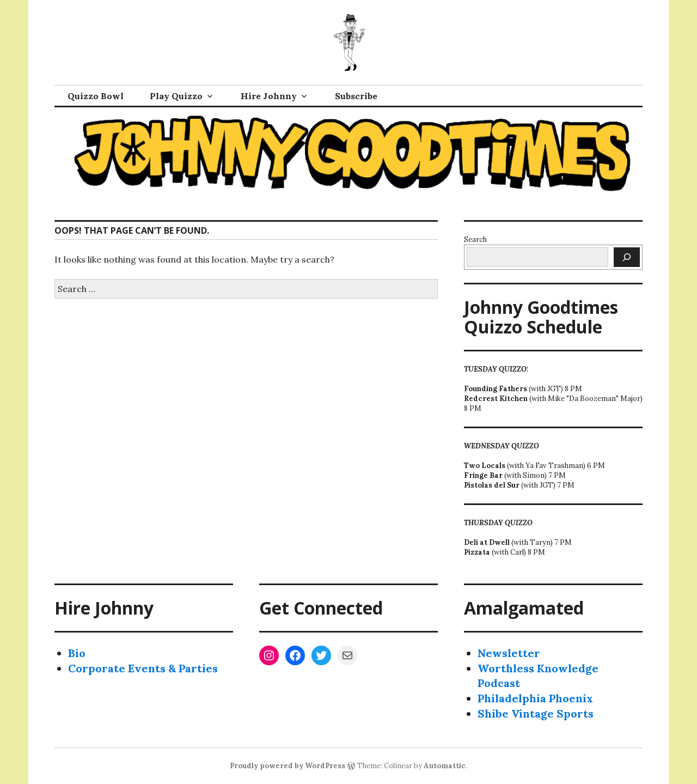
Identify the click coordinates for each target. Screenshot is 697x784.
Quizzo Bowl (96, 96)
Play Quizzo (176, 96)
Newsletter (509, 653)
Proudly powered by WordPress (288, 766)
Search (475, 239)
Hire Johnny (269, 96)
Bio (77, 653)
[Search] (627, 257)
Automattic (445, 766)
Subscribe (356, 96)
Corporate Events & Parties (143, 668)
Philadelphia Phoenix (535, 698)
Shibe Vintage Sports (536, 713)
